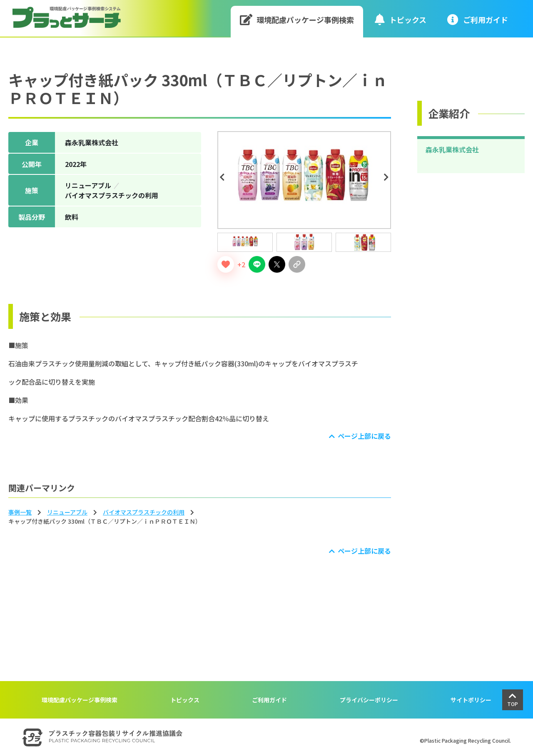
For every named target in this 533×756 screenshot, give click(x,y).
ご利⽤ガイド (478, 19)
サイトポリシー (471, 700)
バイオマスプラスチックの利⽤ (144, 512)
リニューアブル (67, 512)
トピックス (401, 19)
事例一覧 (20, 512)
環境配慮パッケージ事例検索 (297, 19)
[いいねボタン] (226, 264)
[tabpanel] (304, 180)
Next (388, 177)
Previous (223, 177)
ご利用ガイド (269, 700)
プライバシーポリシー (369, 700)
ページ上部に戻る (364, 436)
